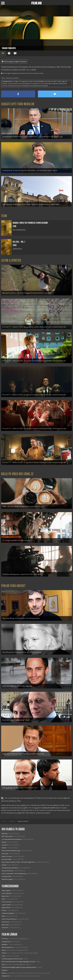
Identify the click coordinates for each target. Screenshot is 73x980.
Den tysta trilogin (7, 859)
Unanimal (5, 845)
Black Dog (4, 833)
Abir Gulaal (5, 854)
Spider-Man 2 (6, 925)
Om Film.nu (5, 939)
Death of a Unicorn (7, 856)
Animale (4, 865)
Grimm (4, 899)
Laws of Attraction (7, 893)
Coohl (3, 956)
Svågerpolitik (6, 976)
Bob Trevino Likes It (7, 836)
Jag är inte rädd (6, 905)
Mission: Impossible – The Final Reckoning (14, 874)
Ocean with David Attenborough (11, 851)
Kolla (3, 964)
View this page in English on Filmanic (14, 62)
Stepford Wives (6, 908)
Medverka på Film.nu (8, 947)
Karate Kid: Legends (7, 879)
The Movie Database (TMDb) (56, 805)
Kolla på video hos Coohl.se (17, 474)
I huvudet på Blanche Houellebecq (12, 839)
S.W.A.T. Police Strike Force (9, 919)
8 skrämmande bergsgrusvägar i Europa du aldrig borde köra (19, 967)
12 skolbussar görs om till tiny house (12, 959)
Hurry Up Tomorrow (7, 871)
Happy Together (6, 890)
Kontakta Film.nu (7, 942)
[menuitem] (4, 821)
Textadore (5, 970)
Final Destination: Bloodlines (10, 868)
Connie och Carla (7, 902)
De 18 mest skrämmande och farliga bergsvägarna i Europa (18, 962)
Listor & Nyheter (11, 260)
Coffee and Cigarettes (8, 913)
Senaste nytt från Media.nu (18, 104)
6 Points (4, 910)
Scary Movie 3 (6, 922)
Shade (4, 916)
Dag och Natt (5, 896)
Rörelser (4, 842)
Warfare (4, 848)
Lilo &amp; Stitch (7, 876)
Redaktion (5, 944)
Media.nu (4, 973)
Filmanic (4, 953)
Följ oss (4, 950)
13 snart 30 (5, 928)
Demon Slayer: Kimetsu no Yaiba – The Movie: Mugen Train (18, 862)
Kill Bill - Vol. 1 (26, 70)
